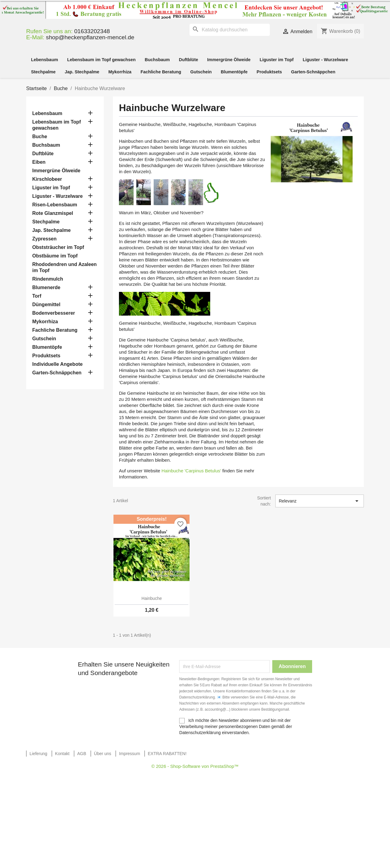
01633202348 (92, 31)
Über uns (103, 754)
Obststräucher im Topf (58, 247)
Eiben (39, 162)
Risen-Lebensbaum (55, 205)
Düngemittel (46, 304)
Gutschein (201, 72)
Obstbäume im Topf (55, 256)
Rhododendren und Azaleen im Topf (64, 267)
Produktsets (269, 72)
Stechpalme (43, 72)
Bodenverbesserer (54, 313)
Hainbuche (152, 598)
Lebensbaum (45, 60)
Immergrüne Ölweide (229, 60)
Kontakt (62, 754)
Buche (40, 136)
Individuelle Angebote (57, 364)
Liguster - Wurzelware (325, 60)
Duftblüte (188, 60)
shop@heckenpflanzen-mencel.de (90, 37)
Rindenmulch (48, 279)
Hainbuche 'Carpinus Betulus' (191, 471)
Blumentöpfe (234, 72)
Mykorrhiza (120, 72)
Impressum (129, 754)
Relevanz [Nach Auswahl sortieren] (320, 501)
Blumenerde (46, 287)
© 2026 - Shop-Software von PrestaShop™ (195, 766)
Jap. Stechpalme (82, 72)
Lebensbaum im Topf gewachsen (101, 60)
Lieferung (38, 754)
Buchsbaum (157, 60)
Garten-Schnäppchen (313, 72)
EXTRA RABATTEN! (167, 754)
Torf (37, 296)
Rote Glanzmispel (53, 213)
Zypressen (44, 239)
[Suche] (230, 30)
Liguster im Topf (277, 60)
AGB (82, 754)
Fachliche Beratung (161, 72)
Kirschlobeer (47, 179)
